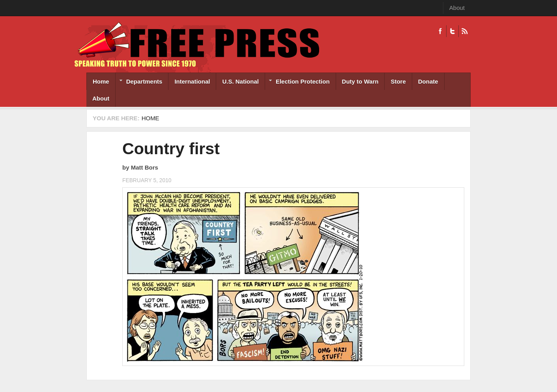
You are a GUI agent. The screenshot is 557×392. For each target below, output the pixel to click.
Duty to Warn (360, 81)
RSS (464, 31)
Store (398, 81)
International (192, 81)
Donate (428, 81)
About (457, 8)
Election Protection (297, 82)
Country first (171, 149)
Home (101, 81)
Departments (139, 82)
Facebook (440, 31)
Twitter (452, 31)
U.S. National (240, 81)
